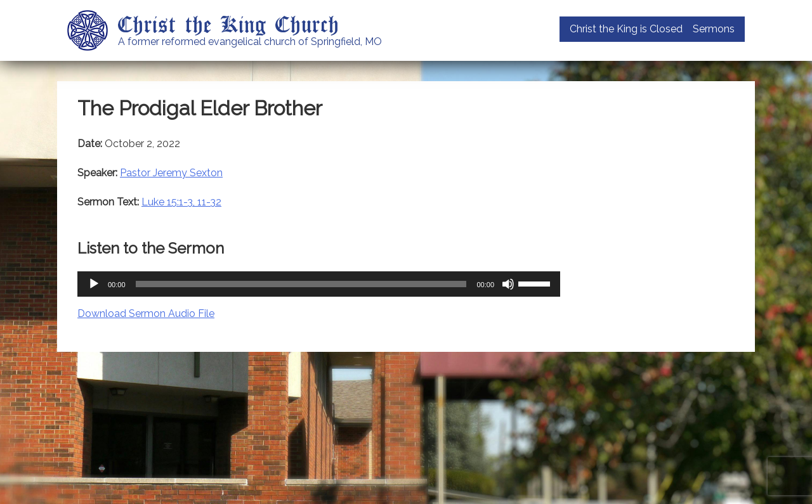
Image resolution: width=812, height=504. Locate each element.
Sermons (714, 29)
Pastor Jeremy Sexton (171, 173)
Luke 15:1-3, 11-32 (181, 202)
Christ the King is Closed (626, 29)
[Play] (94, 284)
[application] (319, 284)
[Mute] (508, 284)
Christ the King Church (229, 23)
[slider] (301, 284)
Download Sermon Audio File (146, 313)
